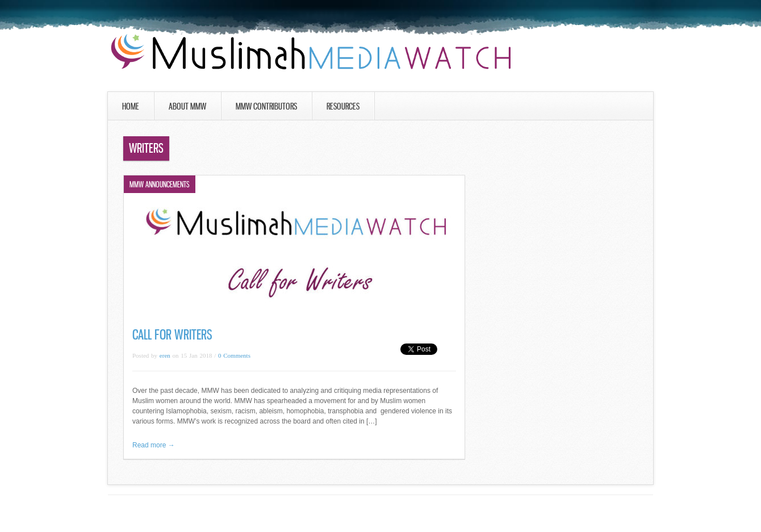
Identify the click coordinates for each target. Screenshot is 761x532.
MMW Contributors (266, 106)
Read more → (154, 445)
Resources (343, 106)
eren (165, 355)
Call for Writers (172, 335)
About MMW (187, 106)
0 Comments (234, 355)
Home (131, 106)
